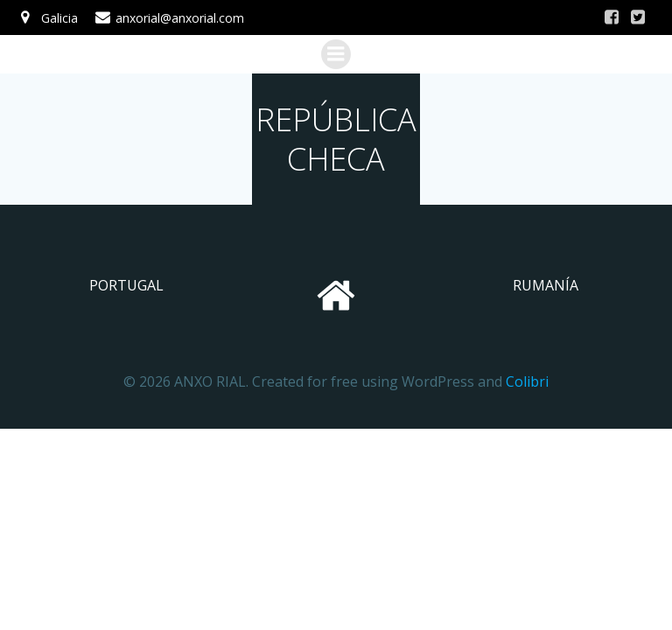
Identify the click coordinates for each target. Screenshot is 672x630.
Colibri (527, 381)
